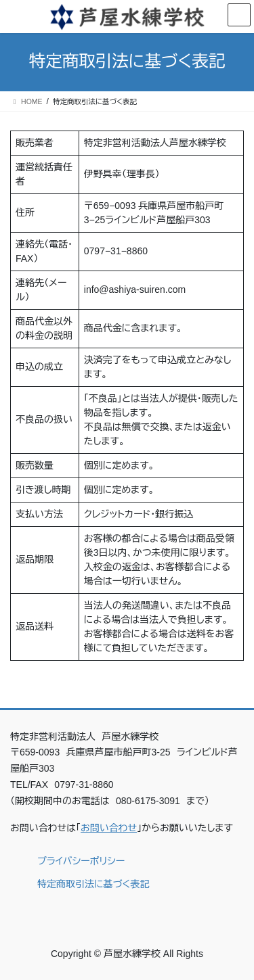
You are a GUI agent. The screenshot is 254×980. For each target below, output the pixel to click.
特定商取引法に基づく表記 (93, 884)
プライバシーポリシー (81, 861)
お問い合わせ (109, 828)
